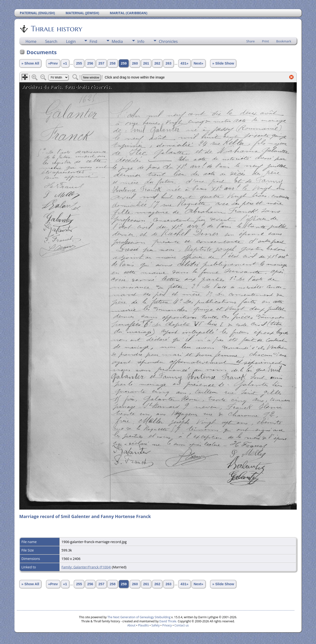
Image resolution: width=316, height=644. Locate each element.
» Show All (30, 63)
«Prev (53, 63)
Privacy (167, 625)
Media (117, 41)
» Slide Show (223, 63)
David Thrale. (168, 621)
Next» (199, 63)
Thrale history (56, 29)
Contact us (182, 625)
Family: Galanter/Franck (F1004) (86, 567)
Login (71, 41)
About (131, 625)
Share (251, 41)
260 (135, 63)
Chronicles (168, 41)
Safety (156, 625)
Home (31, 41)
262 (157, 63)
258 (112, 63)
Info (141, 41)
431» (184, 63)
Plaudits (143, 625)
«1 (65, 63)
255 (79, 63)
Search (51, 41)
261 (146, 63)
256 (90, 63)
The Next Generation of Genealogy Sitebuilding (139, 617)
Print (265, 41)
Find (93, 41)
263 (168, 63)
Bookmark (284, 41)
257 (101, 63)
